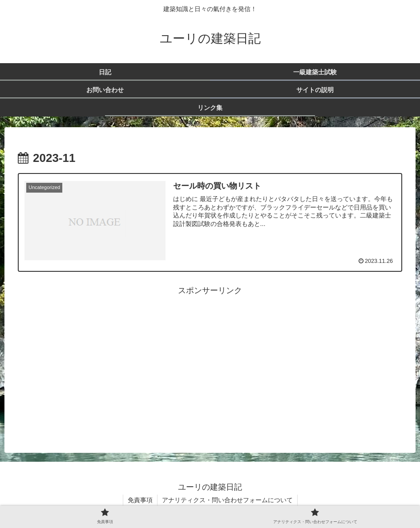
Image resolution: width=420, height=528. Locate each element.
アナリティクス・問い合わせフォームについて (227, 500)
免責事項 (140, 500)
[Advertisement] (210, 360)
